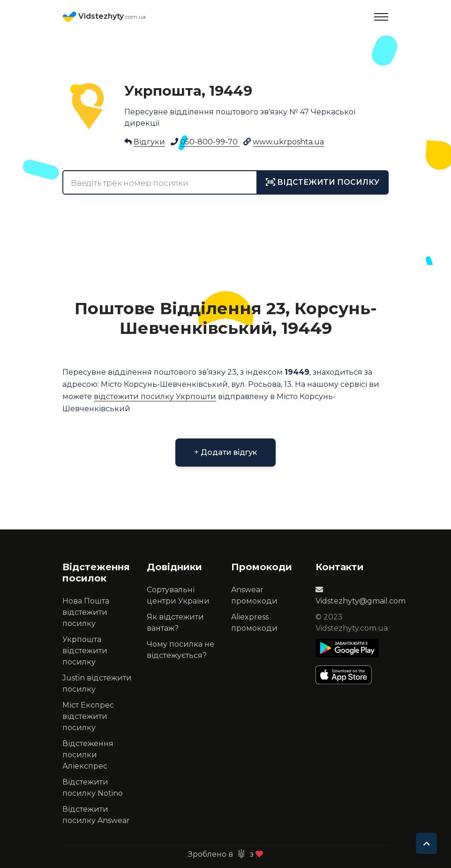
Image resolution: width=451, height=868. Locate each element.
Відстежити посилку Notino (93, 788)
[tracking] (323, 182)
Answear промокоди (254, 595)
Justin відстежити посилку (97, 683)
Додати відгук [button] (225, 452)
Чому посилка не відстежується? (180, 650)
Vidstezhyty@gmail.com (361, 596)
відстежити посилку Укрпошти (155, 396)
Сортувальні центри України (178, 595)
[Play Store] (347, 648)
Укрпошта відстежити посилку (85, 651)
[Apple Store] (347, 675)
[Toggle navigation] (381, 17)
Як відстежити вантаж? (175, 623)
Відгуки (149, 142)
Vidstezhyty (104, 17)
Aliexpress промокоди (254, 623)
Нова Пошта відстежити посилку (86, 612)
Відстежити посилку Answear (96, 815)
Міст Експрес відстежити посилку (88, 716)
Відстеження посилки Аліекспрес (88, 755)
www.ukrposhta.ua (288, 142)
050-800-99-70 (210, 142)
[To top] (426, 843)
